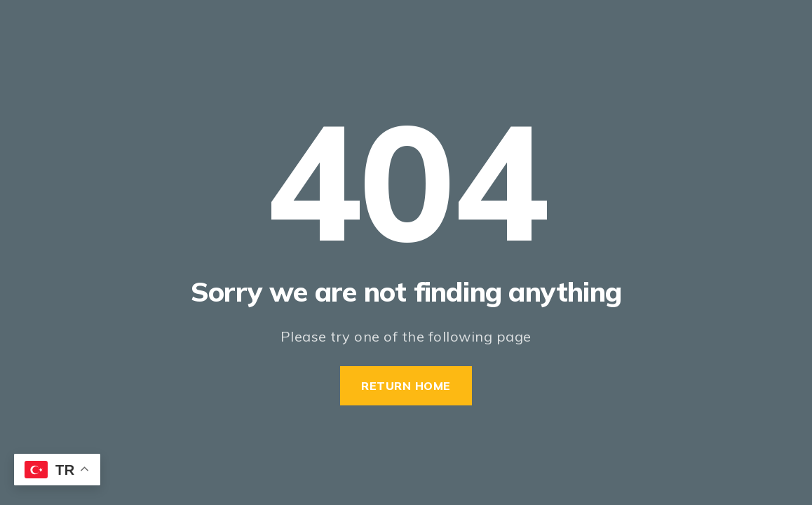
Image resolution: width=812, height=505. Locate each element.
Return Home (406, 386)
